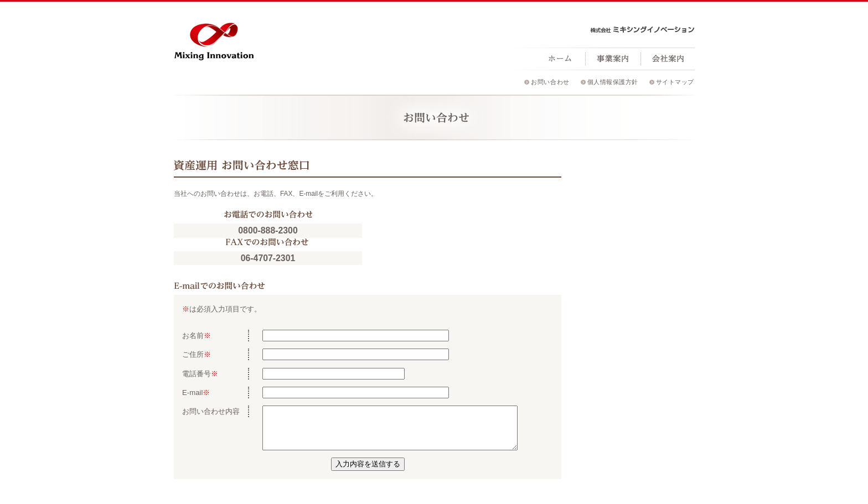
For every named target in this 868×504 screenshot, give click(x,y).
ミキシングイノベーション (214, 39)
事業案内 (613, 59)
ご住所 (193, 354)
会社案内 (668, 59)
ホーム (560, 59)
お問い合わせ (550, 82)
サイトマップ (675, 82)
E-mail (192, 393)
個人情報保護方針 (613, 82)
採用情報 (724, 59)
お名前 (193, 336)
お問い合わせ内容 (211, 411)
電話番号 (197, 374)
